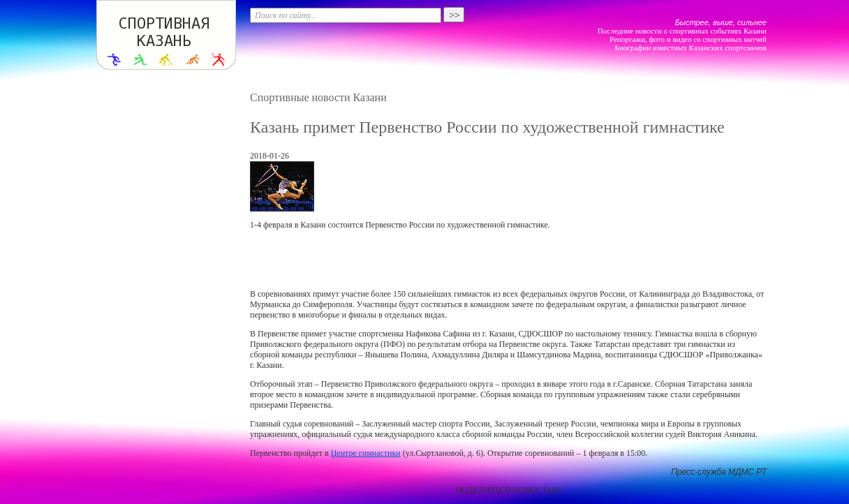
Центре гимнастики (366, 453)
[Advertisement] (508, 260)
